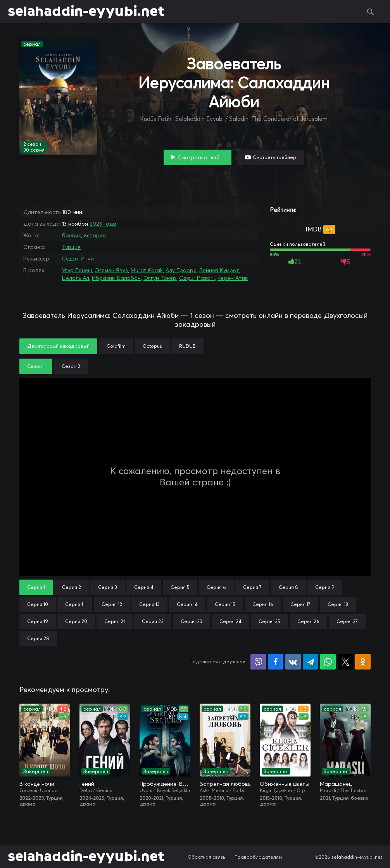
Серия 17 (300, 604)
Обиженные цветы (285, 784)
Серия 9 (325, 587)
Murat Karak (147, 270)
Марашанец (336, 784)
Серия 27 (347, 621)
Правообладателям (258, 857)
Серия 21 (115, 621)
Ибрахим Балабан (116, 278)
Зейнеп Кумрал (219, 270)
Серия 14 (187, 604)
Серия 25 (269, 621)
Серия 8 (288, 587)
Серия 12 (112, 604)
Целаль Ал (76, 278)
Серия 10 (38, 604)
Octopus (152, 346)
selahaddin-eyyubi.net (86, 12)
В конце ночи (37, 784)
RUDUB (187, 346)
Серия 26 (308, 621)
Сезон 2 (71, 366)
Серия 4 (144, 587)
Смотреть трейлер (274, 157)
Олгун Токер (160, 278)
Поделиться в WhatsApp (328, 662)
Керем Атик (233, 278)
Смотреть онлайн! (201, 157)
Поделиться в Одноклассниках (363, 662)
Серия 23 (192, 621)
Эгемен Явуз (111, 270)
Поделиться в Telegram (311, 662)
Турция (71, 247)
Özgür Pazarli (197, 278)
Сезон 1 (36, 366)
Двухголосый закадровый (58, 346)
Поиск (371, 12)
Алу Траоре (181, 270)
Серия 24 (230, 621)
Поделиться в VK (293, 662)
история (95, 235)
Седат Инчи (78, 259)
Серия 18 (338, 604)
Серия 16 (263, 604)
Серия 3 (108, 587)
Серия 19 (38, 621)
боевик (72, 235)
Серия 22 (153, 621)
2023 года (103, 224)
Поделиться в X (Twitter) (345, 662)
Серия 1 (36, 587)
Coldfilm (116, 346)
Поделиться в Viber (258, 662)
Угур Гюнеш (77, 270)
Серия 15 (225, 604)
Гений (87, 784)
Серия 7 (252, 587)
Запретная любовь (225, 784)
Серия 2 (72, 587)
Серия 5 (180, 587)
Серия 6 (216, 587)
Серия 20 (76, 621)
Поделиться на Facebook (276, 662)
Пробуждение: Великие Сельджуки (165, 784)
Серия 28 (38, 638)
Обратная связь (207, 857)
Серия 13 (149, 604)
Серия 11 (75, 604)
